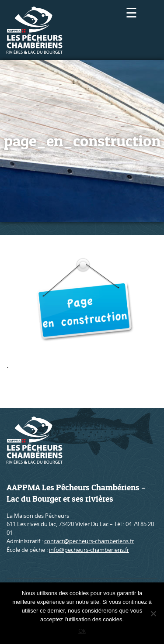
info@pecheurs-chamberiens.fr (89, 550)
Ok (82, 631)
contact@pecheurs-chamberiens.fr (89, 541)
